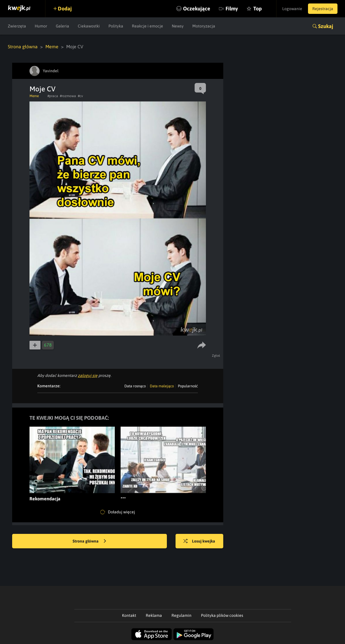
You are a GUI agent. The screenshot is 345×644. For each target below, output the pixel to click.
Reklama (154, 615)
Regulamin (181, 615)
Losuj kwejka (199, 541)
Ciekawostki (89, 26)
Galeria (62, 26)
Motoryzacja (204, 26)
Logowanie (292, 9)
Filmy (232, 9)
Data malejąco (162, 386)
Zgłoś (216, 356)
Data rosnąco (135, 386)
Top (258, 9)
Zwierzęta (17, 26)
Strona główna (23, 47)
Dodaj (65, 9)
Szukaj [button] (326, 26)
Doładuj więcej (118, 512)
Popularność (188, 386)
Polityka (116, 26)
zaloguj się (88, 375)
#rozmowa (68, 96)
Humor (41, 26)
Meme (52, 47)
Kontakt (129, 615)
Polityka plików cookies (222, 615)
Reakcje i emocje (147, 26)
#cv (80, 96)
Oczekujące (197, 9)
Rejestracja (323, 9)
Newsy (178, 26)
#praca (53, 96)
